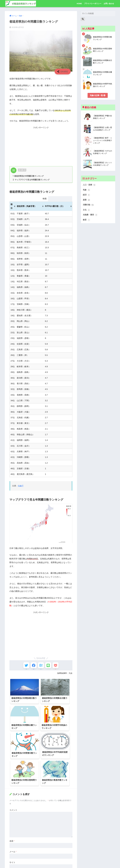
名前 (12, 813)
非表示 (22, 170)
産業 (87, 201)
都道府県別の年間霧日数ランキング (28, 176)
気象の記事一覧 (98, 95)
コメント (13, 782)
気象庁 (21, 486)
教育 (87, 221)
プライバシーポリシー (93, 4)
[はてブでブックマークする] (41, 666)
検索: (57, 199)
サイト (12, 834)
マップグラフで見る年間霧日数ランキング (31, 180)
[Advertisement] (41, 145)
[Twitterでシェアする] (24, 666)
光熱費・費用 (91, 216)
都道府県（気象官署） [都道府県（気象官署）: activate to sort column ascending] (27, 206)
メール (13, 824)
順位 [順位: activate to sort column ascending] (12, 206)
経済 (87, 195)
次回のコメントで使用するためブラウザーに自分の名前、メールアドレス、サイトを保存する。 (42, 846)
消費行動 (89, 206)
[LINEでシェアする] (49, 666)
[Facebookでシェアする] (32, 666)
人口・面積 (90, 185)
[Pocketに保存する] (58, 666)
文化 (87, 211)
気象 (71, 675)
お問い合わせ (109, 4)
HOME (79, 4)
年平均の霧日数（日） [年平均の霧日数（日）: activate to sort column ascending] (55, 206)
